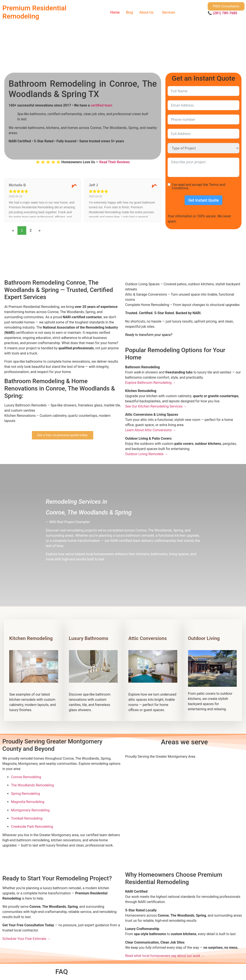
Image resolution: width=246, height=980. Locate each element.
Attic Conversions (148, 638)
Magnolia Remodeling (28, 802)
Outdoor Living (204, 638)
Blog (129, 12)
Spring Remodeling (25, 794)
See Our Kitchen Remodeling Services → (156, 406)
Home (115, 12)
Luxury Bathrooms (89, 638)
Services (168, 12)
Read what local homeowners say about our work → (165, 956)
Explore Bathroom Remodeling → (151, 383)
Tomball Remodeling (27, 818)
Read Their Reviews (114, 162)
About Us (146, 12)
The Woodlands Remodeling (32, 785)
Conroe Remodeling (26, 777)
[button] (147, 13)
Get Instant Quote (203, 200)
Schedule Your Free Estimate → (26, 939)
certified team (101, 105)
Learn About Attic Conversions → (151, 430)
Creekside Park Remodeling (32, 827)
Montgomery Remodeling (30, 810)
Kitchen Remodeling (31, 638)
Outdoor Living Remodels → (147, 454)
